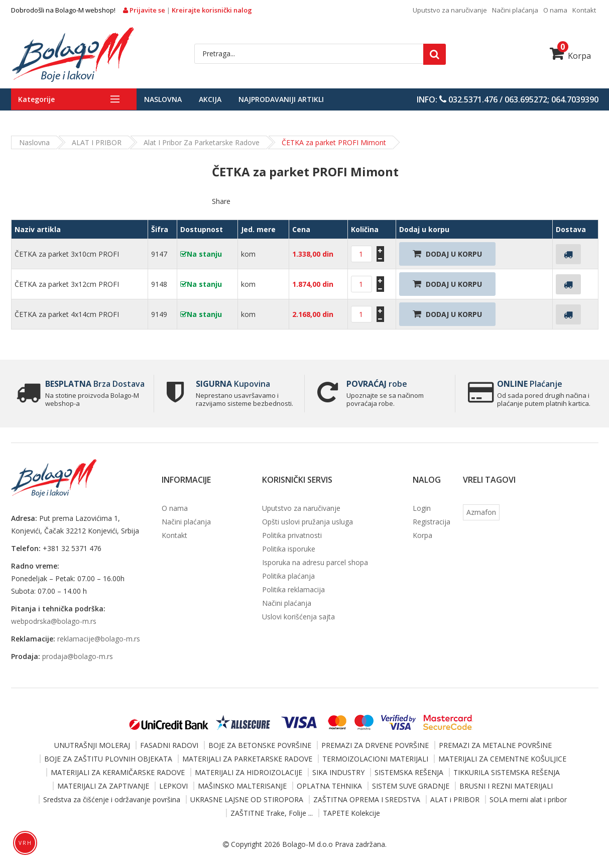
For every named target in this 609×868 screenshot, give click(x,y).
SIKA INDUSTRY (338, 772)
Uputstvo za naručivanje (450, 10)
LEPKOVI (173, 786)
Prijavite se (145, 10)
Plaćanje (530, 384)
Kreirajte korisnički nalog (212, 10)
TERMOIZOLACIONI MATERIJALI (375, 759)
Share (221, 201)
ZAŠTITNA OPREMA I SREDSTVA (367, 799)
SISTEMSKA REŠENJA (409, 772)
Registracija (432, 522)
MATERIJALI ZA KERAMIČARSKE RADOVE (118, 772)
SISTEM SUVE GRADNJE (411, 786)
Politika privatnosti (292, 535)
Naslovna (163, 99)
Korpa (570, 56)
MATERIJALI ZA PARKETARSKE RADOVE (247, 759)
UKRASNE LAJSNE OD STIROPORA (247, 799)
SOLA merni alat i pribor (528, 799)
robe (377, 384)
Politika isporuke (289, 549)
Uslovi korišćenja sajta (298, 617)
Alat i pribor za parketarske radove (202, 142)
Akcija (210, 99)
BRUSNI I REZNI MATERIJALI (506, 786)
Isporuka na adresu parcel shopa (315, 562)
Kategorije (36, 99)
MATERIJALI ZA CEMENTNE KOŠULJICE (502, 759)
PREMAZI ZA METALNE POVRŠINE (495, 745)
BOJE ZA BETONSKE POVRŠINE (260, 745)
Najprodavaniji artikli (281, 99)
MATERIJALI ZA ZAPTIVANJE (103, 786)
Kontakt (584, 10)
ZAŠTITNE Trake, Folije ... (272, 813)
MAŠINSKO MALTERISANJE (242, 786)
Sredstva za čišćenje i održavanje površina (112, 799)
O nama (555, 10)
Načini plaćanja (515, 10)
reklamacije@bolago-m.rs (99, 639)
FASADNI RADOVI (169, 745)
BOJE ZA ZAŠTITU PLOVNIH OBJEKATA (108, 759)
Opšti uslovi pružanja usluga (308, 522)
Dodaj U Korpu (447, 254)
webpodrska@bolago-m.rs (54, 621)
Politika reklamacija (293, 589)
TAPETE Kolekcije (351, 813)
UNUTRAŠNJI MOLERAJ (92, 745)
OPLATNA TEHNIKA (329, 786)
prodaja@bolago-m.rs (78, 656)
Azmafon (481, 512)
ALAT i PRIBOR (97, 142)
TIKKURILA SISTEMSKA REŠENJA (507, 772)
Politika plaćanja (288, 576)
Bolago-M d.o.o (308, 844)
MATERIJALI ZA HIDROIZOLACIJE (249, 772)
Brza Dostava (95, 384)
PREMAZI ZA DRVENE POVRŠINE (375, 745)
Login (422, 508)
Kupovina (233, 384)
